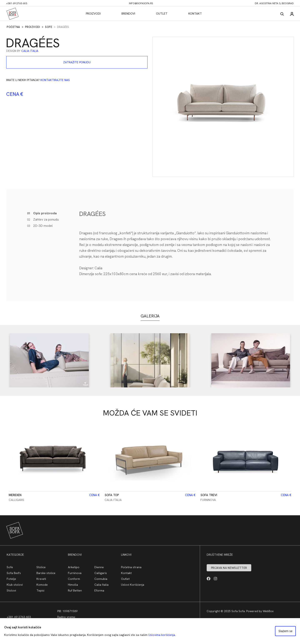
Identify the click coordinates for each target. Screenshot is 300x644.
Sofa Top (112, 495)
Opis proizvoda (42, 213)
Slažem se (286, 631)
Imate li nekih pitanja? (38, 80)
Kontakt (195, 14)
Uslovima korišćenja (162, 635)
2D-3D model (40, 226)
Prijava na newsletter (229, 568)
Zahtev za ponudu (43, 219)
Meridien (15, 495)
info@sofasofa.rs (141, 3)
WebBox (268, 611)
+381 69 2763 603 (17, 3)
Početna (13, 27)
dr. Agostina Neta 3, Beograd (274, 3)
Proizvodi (93, 14)
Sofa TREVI (209, 495)
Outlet (162, 14)
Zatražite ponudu (77, 62)
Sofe (49, 27)
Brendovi (128, 14)
